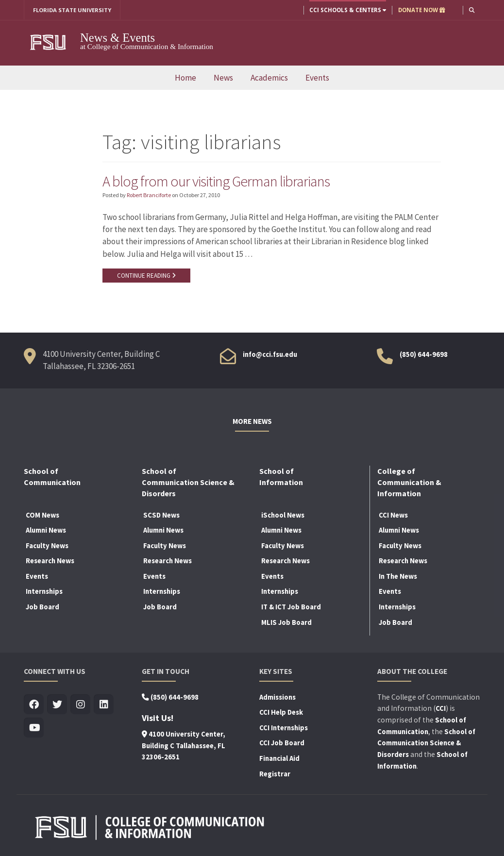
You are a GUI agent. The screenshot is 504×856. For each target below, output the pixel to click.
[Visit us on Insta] (80, 705)
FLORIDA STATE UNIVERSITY (73, 10)
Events (317, 78)
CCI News (393, 515)
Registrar (275, 774)
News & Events (118, 38)
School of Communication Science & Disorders (426, 743)
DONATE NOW (421, 10)
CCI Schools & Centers (347, 10)
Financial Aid (279, 758)
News (223, 78)
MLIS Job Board (286, 622)
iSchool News (283, 515)
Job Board (42, 607)
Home (185, 78)
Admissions (277, 697)
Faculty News (47, 546)
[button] (471, 10)
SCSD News (161, 515)
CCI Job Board (282, 743)
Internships (44, 592)
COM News (42, 515)
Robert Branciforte (149, 195)
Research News (50, 561)
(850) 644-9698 (424, 354)
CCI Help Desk (281, 712)
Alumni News (46, 530)
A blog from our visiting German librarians (217, 181)
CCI (441, 708)
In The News (398, 576)
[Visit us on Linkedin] (104, 705)
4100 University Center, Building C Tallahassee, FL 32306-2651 (184, 746)
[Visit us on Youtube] (34, 728)
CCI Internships (284, 728)
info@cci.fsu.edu (270, 354)
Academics (269, 78)
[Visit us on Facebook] (34, 705)
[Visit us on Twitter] (57, 705)
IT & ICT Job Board (291, 607)
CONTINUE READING (146, 276)
